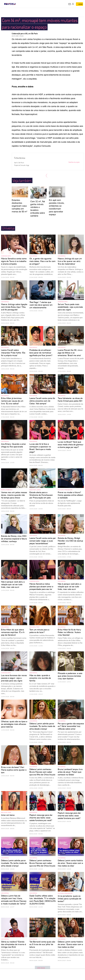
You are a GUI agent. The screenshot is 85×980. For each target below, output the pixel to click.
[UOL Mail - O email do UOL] (70, 4)
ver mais (42, 968)
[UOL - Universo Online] (17, 4)
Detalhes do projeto (75, 162)
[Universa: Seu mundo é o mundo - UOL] (10, 4)
